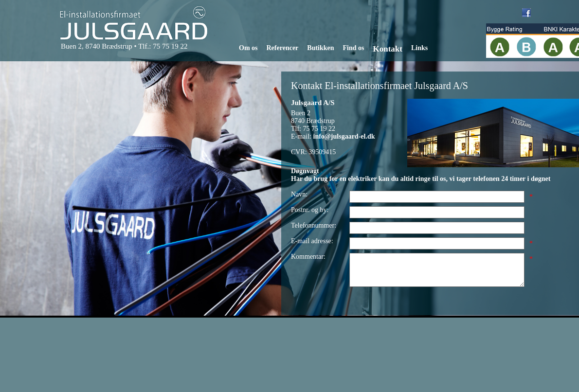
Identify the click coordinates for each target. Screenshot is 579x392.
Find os (354, 48)
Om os (248, 48)
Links (419, 48)
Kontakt (388, 49)
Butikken (320, 48)
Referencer (283, 48)
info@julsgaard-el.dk (344, 136)
